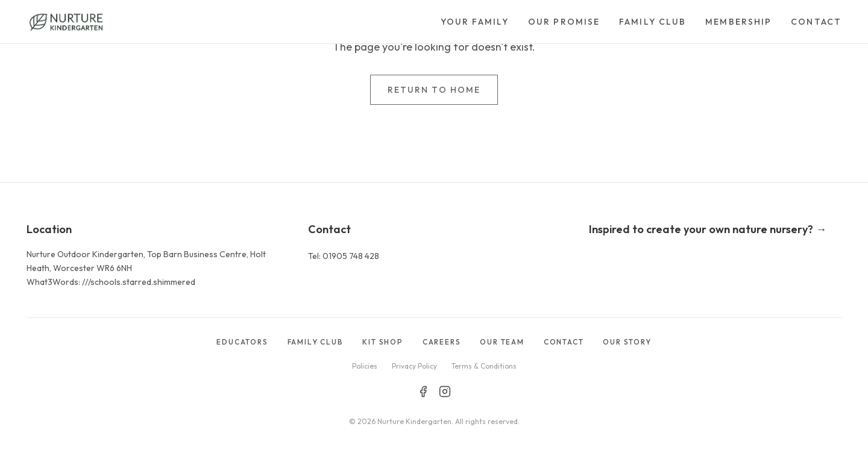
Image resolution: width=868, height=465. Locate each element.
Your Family (475, 22)
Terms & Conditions (484, 366)
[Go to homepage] (66, 22)
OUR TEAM (502, 342)
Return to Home (434, 90)
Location (49, 229)
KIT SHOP (382, 342)
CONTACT (564, 342)
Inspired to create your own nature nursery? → (708, 229)
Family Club (653, 22)
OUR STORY (627, 342)
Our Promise (564, 22)
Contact (816, 22)
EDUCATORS (242, 342)
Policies (365, 366)
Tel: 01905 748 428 (344, 256)
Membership (738, 22)
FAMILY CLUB (316, 342)
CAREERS (442, 342)
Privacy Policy (414, 366)
